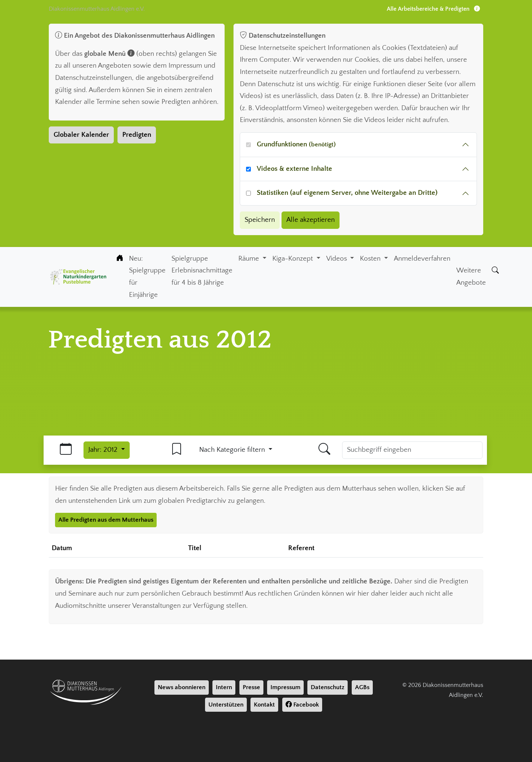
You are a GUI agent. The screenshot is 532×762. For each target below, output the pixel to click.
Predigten (137, 135)
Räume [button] (250, 259)
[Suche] (495, 271)
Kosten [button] (371, 259)
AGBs (362, 687)
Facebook (302, 705)
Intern (224, 687)
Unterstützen (226, 705)
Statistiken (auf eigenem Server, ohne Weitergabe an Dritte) (347, 193)
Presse (251, 687)
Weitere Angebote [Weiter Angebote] (471, 277)
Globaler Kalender (81, 135)
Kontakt (264, 705)
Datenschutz (328, 687)
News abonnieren (182, 687)
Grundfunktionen (296, 144)
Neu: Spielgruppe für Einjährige (147, 277)
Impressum (285, 687)
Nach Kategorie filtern (233, 450)
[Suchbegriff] (412, 450)
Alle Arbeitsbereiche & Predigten (433, 9)
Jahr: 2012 (104, 450)
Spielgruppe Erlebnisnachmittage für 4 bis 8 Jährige (202, 271)
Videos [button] (337, 259)
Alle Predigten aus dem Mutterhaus (106, 520)
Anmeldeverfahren (422, 259)
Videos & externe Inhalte (294, 169)
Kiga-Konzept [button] (294, 259)
